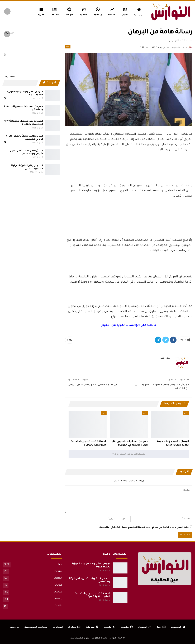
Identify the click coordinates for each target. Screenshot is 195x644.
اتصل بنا (58, 627)
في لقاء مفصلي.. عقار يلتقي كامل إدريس (93, 385)
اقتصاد (112, 11)
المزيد (41, 11)
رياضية (98, 11)
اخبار (125, 11)
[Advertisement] (129, 171)
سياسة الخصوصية (36, 627)
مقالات (55, 11)
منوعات (69, 11)
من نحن (14, 627)
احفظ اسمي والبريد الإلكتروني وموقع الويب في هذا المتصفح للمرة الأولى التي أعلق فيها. (144, 528)
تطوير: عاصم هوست (80, 638)
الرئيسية (139, 11)
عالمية (84, 11)
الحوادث (58, 578)
